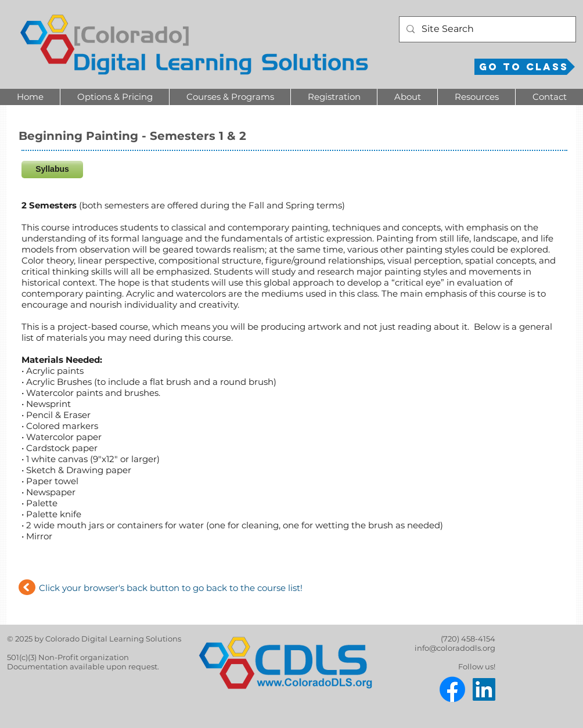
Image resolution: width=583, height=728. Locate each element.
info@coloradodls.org (455, 648)
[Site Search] (486, 29)
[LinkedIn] (484, 689)
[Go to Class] (525, 67)
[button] (114, 97)
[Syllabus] (52, 170)
